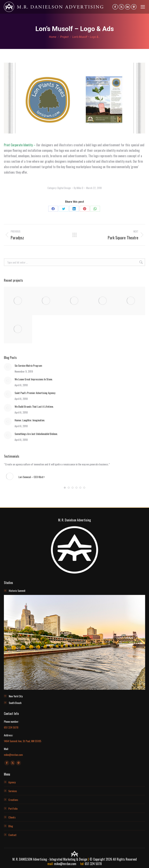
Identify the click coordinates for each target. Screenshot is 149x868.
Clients (12, 817)
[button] (65, 488)
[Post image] (8, 367)
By (78, 188)
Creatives (13, 800)
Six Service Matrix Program (28, 365)
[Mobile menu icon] (143, 7)
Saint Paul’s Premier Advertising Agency (35, 393)
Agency (12, 782)
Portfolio (13, 808)
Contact (12, 835)
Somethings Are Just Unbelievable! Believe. (36, 434)
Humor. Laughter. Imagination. (30, 420)
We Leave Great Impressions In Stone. (34, 379)
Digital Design (64, 188)
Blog (11, 826)
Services (13, 791)
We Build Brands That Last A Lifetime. (34, 406)
